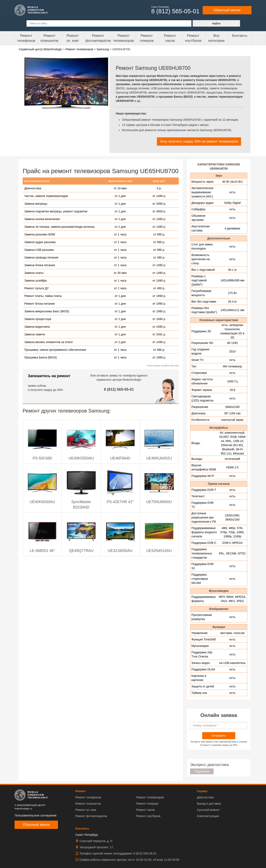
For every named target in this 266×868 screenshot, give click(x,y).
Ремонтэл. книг (73, 38)
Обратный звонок (227, 10)
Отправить (219, 736)
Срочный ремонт (208, 810)
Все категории (216, 38)
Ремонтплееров (147, 38)
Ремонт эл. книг (86, 810)
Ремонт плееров (147, 804)
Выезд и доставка (209, 804)
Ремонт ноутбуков (193, 38)
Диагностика (33, 188)
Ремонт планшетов (49, 38)
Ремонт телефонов (26, 38)
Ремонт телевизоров (124, 38)
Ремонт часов (145, 810)
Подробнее (202, 771)
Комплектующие (208, 816)
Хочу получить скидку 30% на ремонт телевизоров (199, 141)
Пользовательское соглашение (36, 815)
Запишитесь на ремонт (49, 376)
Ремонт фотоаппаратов (98, 38)
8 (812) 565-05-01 (119, 389)
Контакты (240, 36)
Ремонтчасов (170, 38)
